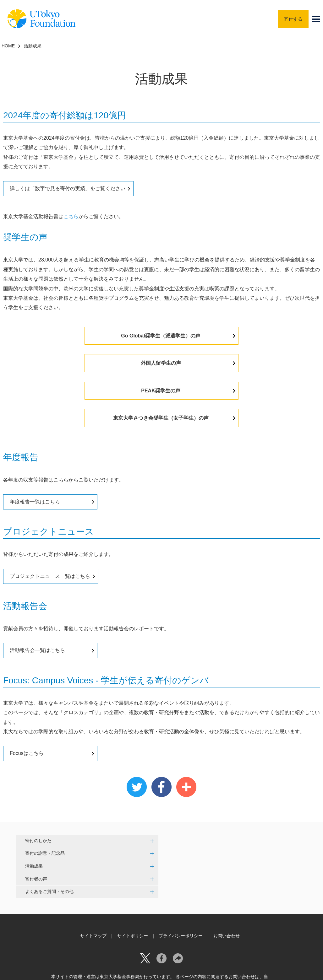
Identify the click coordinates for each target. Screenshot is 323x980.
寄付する (292, 19)
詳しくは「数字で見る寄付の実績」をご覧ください (68, 188)
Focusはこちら (27, 698)
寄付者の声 (36, 824)
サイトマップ (93, 881)
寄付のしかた (38, 786)
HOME (8, 46)
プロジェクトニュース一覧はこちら (50, 521)
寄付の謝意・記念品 (45, 798)
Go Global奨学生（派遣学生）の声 (100, 336)
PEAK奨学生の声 (100, 363)
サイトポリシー (133, 881)
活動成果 (34, 811)
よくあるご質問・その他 (49, 837)
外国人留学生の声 (222, 336)
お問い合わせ (227, 881)
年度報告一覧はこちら (35, 447)
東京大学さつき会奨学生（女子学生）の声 (222, 363)
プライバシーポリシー (181, 881)
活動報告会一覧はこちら (37, 595)
